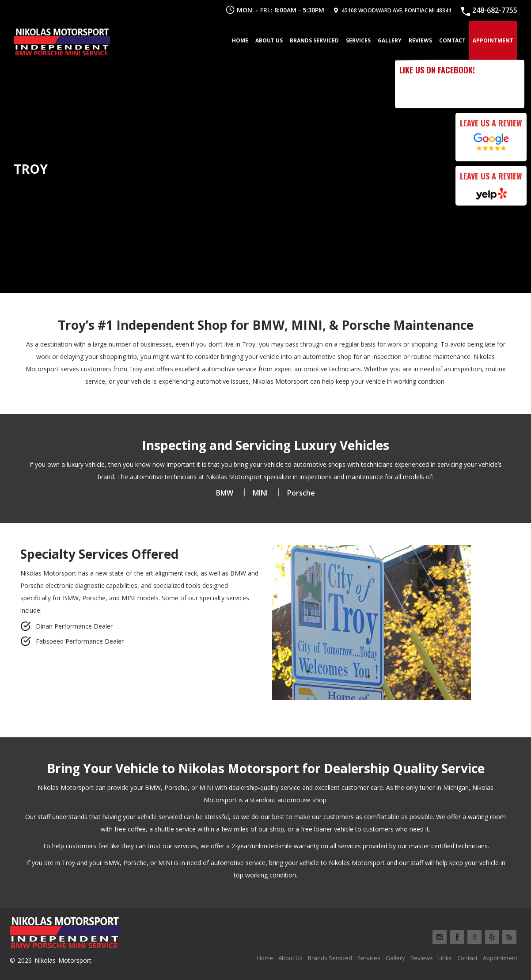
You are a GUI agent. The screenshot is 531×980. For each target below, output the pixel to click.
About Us (269, 40)
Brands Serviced (314, 40)
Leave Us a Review (491, 123)
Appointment (493, 40)
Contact (452, 40)
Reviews (420, 40)
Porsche (301, 493)
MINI (260, 493)
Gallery (390, 40)
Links (445, 958)
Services (358, 40)
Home (240, 40)
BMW (225, 493)
